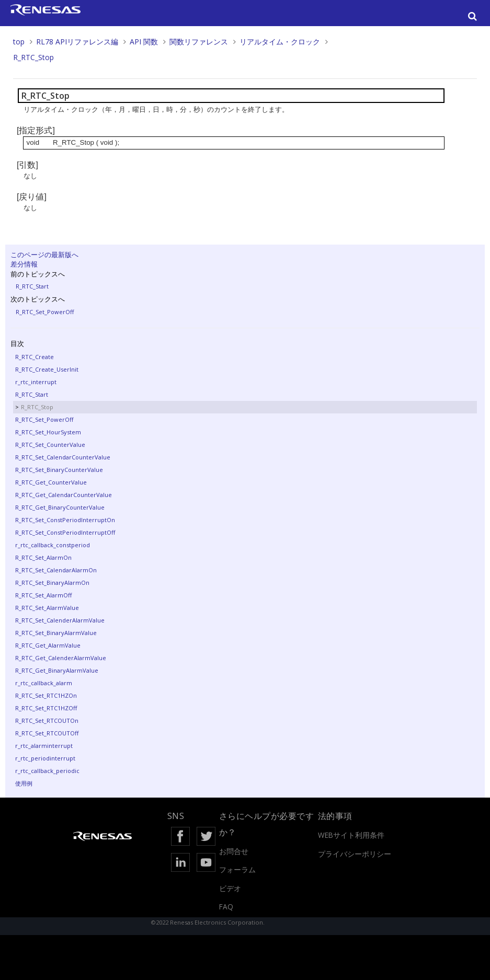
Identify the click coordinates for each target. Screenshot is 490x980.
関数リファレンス (199, 42)
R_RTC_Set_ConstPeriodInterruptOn (65, 520)
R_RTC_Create (35, 357)
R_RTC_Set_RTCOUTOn (47, 720)
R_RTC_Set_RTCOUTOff (47, 733)
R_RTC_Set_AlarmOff (43, 595)
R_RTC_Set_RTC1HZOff (46, 708)
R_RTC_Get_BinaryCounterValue (60, 507)
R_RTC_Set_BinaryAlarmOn (52, 583)
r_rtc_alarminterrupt (44, 746)
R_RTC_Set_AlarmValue (47, 608)
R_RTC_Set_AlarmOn (43, 557)
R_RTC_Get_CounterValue (51, 482)
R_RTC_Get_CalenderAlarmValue (61, 658)
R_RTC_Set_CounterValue (50, 445)
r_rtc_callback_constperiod (53, 545)
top (19, 42)
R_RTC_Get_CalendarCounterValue (64, 495)
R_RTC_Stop (33, 57)
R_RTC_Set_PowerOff (45, 312)
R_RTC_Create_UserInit (47, 369)
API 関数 (144, 42)
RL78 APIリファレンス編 (77, 42)
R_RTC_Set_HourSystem (48, 432)
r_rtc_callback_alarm (44, 683)
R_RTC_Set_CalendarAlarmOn (56, 570)
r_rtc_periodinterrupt (45, 758)
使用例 (24, 783)
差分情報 (24, 264)
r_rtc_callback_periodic (47, 771)
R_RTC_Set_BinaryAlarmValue (56, 633)
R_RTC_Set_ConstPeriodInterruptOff (65, 532)
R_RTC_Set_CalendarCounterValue (63, 457)
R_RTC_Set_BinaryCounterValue (59, 470)
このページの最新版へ (44, 255)
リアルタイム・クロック (280, 42)
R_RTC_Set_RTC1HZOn (46, 695)
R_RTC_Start (32, 286)
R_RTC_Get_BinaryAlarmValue (57, 670)
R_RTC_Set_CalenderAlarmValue (60, 620)
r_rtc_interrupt (36, 382)
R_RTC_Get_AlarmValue (48, 645)
